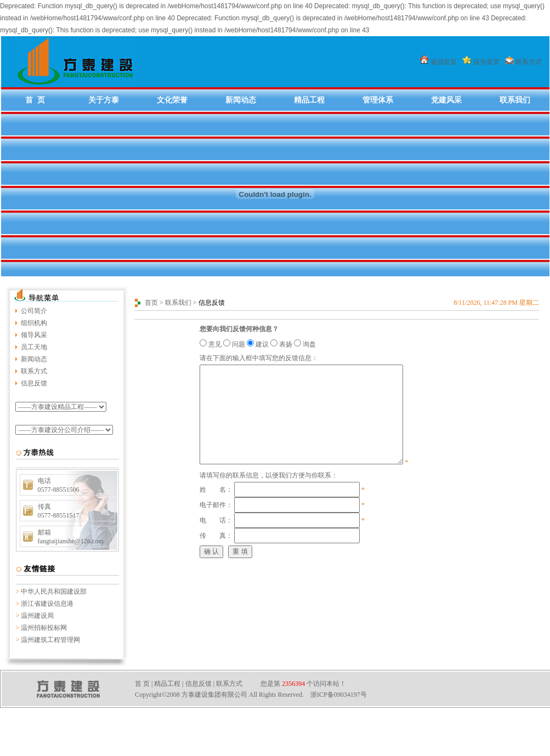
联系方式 (529, 62)
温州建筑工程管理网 (50, 640)
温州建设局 (37, 616)
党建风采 (446, 100)
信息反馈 (34, 383)
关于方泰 (104, 100)
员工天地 (34, 347)
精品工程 (309, 100)
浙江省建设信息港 (47, 604)
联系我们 (515, 100)
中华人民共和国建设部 (54, 592)
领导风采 (34, 335)
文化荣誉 (172, 100)
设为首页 (486, 62)
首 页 (35, 100)
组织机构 (34, 323)
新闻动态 (241, 100)
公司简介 (34, 311)
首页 (151, 303)
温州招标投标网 (44, 628)
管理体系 (378, 100)
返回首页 (444, 62)
